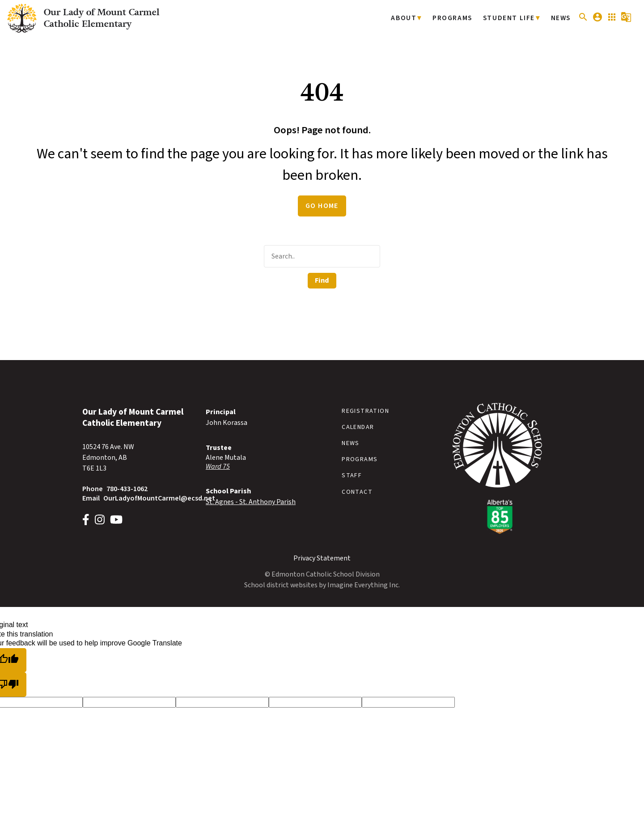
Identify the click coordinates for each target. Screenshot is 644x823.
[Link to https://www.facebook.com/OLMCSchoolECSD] (86, 521)
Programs (458, 18)
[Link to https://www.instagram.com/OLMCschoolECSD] (100, 521)
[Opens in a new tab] (260, 467)
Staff (352, 475)
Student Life (511, 18)
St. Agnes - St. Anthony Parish (251, 502)
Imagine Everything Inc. (364, 585)
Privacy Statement (322, 558)
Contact (357, 492)
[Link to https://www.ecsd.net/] (497, 532)
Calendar (358, 427)
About (411, 18)
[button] (583, 20)
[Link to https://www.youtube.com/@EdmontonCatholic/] (116, 521)
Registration (365, 411)
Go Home (322, 206)
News (561, 18)
